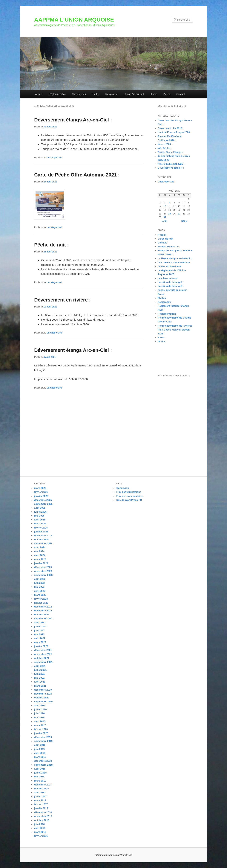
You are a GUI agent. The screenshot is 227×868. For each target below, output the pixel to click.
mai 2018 (39, 777)
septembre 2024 (43, 543)
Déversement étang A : (171, 168)
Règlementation (57, 94)
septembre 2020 (43, 702)
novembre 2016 (43, 816)
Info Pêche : (165, 148)
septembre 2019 (43, 741)
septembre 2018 (43, 765)
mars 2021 (40, 686)
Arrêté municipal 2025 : (171, 164)
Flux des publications (129, 492)
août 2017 (40, 792)
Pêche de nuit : (52, 245)
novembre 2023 (43, 571)
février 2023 (41, 599)
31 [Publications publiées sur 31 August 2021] (165, 217)
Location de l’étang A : (171, 282)
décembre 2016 (43, 812)
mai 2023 (39, 587)
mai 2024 (39, 551)
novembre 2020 (43, 694)
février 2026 (41, 492)
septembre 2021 (43, 662)
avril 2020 (40, 721)
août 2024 (40, 547)
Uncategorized (54, 158)
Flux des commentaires (130, 496)
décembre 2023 (43, 567)
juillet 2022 (40, 626)
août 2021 (40, 666)
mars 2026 (40, 488)
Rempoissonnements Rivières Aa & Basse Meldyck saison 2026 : (175, 330)
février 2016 (41, 836)
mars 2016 (40, 832)
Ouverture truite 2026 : (171, 128)
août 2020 (40, 705)
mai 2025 (39, 516)
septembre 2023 (43, 575)
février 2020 (41, 729)
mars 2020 (40, 725)
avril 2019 (40, 753)
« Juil (164, 221)
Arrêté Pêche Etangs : (170, 152)
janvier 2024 (41, 563)
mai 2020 (39, 717)
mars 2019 (40, 757)
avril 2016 (40, 828)
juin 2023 (39, 583)
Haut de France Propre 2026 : (174, 132)
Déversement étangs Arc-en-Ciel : (73, 120)
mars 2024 (40, 559)
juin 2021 (39, 674)
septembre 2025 (43, 504)
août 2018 (40, 769)
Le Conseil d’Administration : (175, 262)
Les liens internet (168, 278)
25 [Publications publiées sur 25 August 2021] (170, 214)
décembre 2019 (43, 737)
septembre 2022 (43, 618)
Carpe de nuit (79, 94)
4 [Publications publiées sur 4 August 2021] (170, 203)
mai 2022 (39, 634)
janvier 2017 (41, 808)
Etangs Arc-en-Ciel (134, 94)
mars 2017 (40, 800)
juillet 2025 (40, 512)
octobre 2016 (42, 820)
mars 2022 (40, 642)
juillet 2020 (40, 709)
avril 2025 (40, 520)
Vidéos (167, 94)
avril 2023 (40, 591)
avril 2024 (40, 555)
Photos (153, 94)
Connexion (123, 488)
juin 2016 (39, 824)
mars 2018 (40, 781)
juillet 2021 (40, 670)
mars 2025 (40, 524)
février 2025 (41, 528)
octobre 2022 (42, 615)
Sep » (184, 221)
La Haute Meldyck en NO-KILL (175, 258)
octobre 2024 (42, 539)
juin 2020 (39, 713)
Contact (181, 94)
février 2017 (41, 804)
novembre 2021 (43, 654)
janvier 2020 (41, 733)
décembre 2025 (43, 500)
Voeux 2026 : (165, 144)
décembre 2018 (43, 761)
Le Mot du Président (169, 266)
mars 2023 (40, 595)
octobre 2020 (42, 698)
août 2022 (40, 623)
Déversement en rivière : (62, 300)
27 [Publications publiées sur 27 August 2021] (179, 214)
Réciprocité (112, 94)
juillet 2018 (40, 773)
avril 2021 (40, 682)
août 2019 (40, 745)
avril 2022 (40, 638)
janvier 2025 (41, 532)
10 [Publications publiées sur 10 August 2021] (165, 206)
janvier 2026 (41, 496)
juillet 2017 (40, 796)
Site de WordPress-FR (129, 500)
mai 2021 (39, 678)
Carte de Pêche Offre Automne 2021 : (77, 175)
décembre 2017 (43, 785)
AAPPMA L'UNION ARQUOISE (74, 20)
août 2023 (40, 579)
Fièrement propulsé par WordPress (113, 855)
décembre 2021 (43, 650)
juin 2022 (39, 630)
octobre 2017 (42, 789)
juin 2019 (39, 749)
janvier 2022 (41, 646)
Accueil (39, 94)
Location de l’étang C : (171, 286)
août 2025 (40, 508)
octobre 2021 (42, 658)
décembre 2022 (43, 607)
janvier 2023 (41, 603)
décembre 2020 (43, 690)
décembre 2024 (43, 536)
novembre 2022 (43, 611)
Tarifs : (96, 94)
